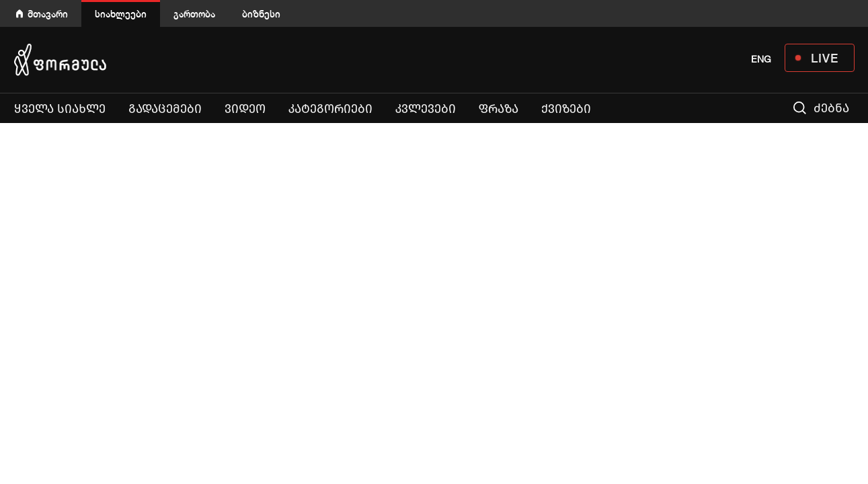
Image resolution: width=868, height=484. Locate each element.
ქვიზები (566, 109)
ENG (761, 59)
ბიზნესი (261, 14)
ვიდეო (245, 109)
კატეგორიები (330, 109)
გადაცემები (165, 109)
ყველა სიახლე (60, 109)
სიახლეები (121, 14)
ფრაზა (499, 109)
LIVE (825, 58)
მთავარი (48, 14)
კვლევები (426, 109)
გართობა (194, 14)
